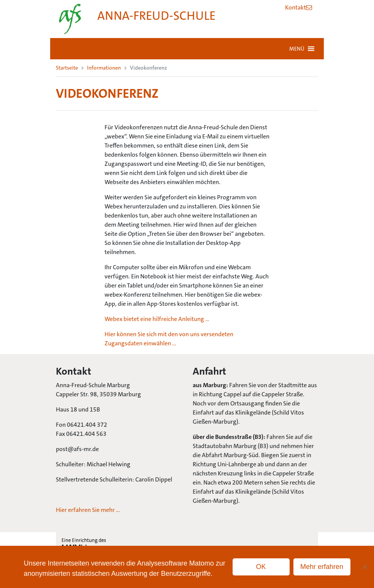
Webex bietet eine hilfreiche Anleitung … (157, 319)
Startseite (67, 68)
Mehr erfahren (322, 567)
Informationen (104, 68)
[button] (297, 49)
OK (261, 567)
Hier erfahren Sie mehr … (88, 510)
